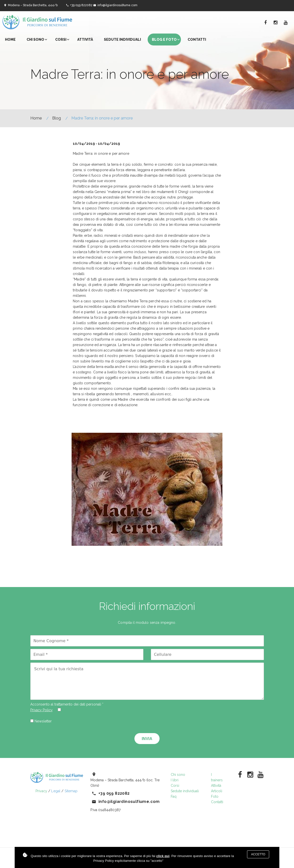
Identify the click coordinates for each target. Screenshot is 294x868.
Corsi (61, 39)
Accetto (258, 854)
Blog (57, 118)
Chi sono (35, 39)
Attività (85, 39)
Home (10, 39)
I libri (175, 780)
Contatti (197, 39)
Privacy (41, 791)
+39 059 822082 (81, 5)
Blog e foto (164, 39)
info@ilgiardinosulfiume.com (117, 5)
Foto (215, 796)
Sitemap (71, 791)
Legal (56, 791)
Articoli (217, 791)
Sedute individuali (122, 39)
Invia (147, 739)
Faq (174, 796)
